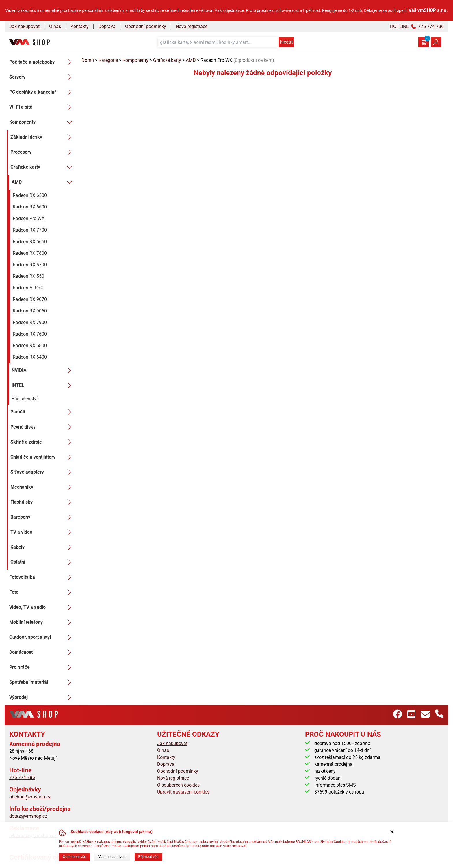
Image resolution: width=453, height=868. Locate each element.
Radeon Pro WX (29, 218)
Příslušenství (25, 399)
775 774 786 (22, 777)
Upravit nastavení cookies (183, 792)
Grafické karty (42, 167)
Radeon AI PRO (28, 288)
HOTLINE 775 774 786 (417, 26)
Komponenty (42, 122)
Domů (88, 60)
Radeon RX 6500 (30, 195)
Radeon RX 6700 (30, 265)
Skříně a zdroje (42, 442)
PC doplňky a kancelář (42, 92)
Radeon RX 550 (28, 276)
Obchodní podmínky (146, 26)
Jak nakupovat (24, 26)
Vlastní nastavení (112, 857)
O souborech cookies (178, 785)
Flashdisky (42, 502)
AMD (43, 182)
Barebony (42, 517)
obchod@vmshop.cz (30, 797)
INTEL (43, 385)
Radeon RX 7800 (30, 253)
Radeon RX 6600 (30, 207)
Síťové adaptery (42, 472)
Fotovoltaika (42, 577)
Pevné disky (42, 427)
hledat (286, 42)
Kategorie (108, 60)
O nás (55, 26)
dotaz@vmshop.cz (28, 816)
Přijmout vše (148, 857)
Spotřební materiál (42, 682)
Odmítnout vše (74, 857)
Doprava (107, 26)
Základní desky (42, 137)
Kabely (42, 547)
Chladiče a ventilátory (42, 457)
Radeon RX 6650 (30, 242)
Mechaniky (42, 487)
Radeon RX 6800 (30, 345)
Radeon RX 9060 (30, 311)
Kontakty (80, 26)
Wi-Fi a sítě (42, 107)
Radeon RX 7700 (30, 230)
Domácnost (42, 652)
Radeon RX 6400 (30, 357)
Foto (42, 592)
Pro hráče (42, 667)
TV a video (42, 532)
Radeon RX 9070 (30, 299)
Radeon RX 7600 (30, 334)
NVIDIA (43, 370)
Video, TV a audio (42, 607)
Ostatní (42, 562)
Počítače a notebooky (42, 62)
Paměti (42, 412)
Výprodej (42, 697)
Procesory (42, 152)
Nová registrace (192, 26)
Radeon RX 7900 (30, 322)
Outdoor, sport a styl (42, 637)
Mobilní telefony (42, 622)
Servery (42, 77)
